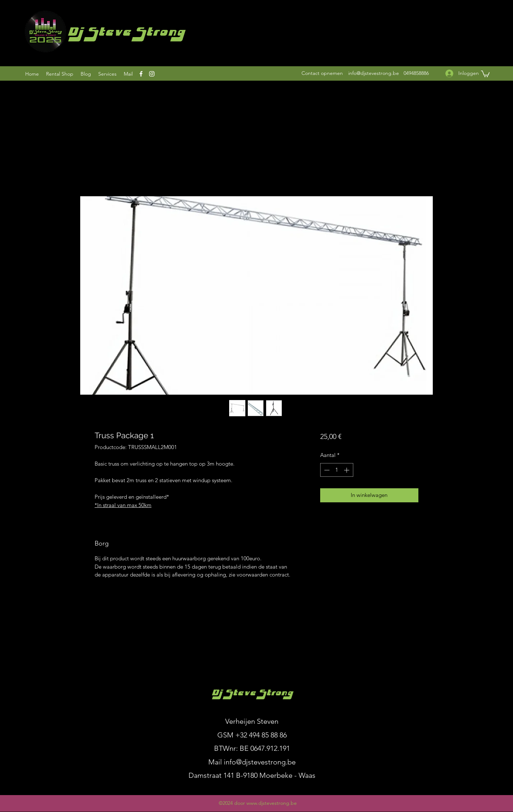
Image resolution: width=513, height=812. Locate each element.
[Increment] (347, 470)
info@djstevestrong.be (374, 73)
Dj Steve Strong (126, 34)
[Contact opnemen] (322, 73)
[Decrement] (326, 470)
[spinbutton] (337, 470)
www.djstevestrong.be (272, 803)
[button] (485, 73)
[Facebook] (141, 74)
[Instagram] (152, 74)
